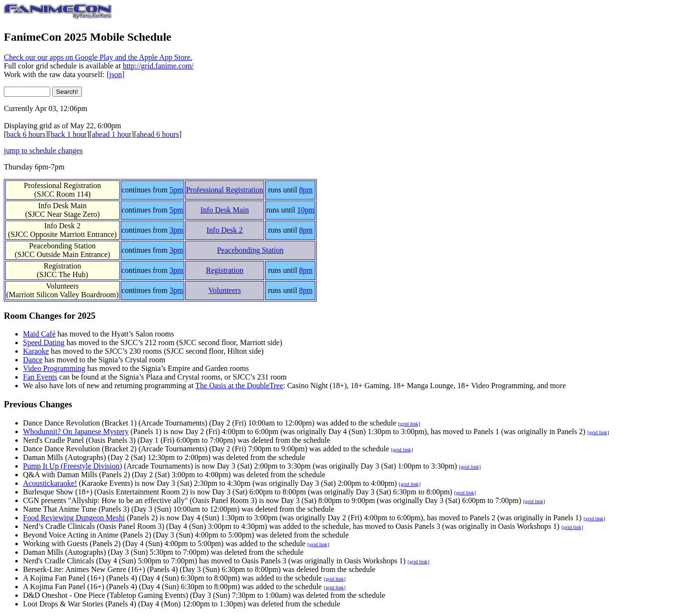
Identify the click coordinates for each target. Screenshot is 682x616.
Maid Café (39, 334)
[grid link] (409, 424)
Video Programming (54, 368)
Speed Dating (44, 342)
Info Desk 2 (63, 226)
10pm (306, 210)
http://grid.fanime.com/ (158, 66)
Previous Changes (38, 404)
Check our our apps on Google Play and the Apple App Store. (98, 57)
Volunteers (62, 286)
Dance (33, 360)
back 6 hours (26, 134)
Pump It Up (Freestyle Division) (73, 466)
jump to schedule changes (43, 151)
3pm (176, 230)
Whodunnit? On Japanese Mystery (76, 431)
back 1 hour (69, 134)
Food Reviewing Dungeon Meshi (74, 518)
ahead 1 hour (112, 134)
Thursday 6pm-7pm (34, 167)
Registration (62, 266)
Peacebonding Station (62, 246)
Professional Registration (62, 185)
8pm (306, 190)
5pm (176, 190)
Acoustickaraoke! (50, 483)
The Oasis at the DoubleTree (239, 386)
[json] (116, 74)
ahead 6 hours (158, 134)
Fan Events (40, 377)
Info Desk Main (62, 206)
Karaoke (36, 351)
